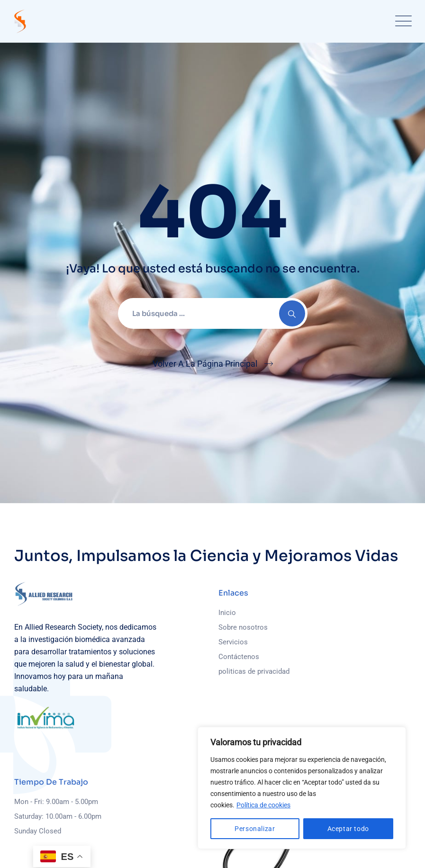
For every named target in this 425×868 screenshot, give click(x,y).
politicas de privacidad (254, 671)
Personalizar (255, 829)
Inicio (227, 613)
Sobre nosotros (243, 627)
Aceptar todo (348, 829)
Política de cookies (263, 805)
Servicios (233, 642)
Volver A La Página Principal (205, 364)
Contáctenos (239, 657)
